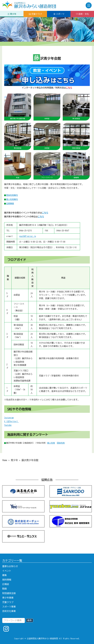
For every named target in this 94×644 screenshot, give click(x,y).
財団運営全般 (9, 593)
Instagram (9, 418)
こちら (45, 213)
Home (5, 460)
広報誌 (6, 584)
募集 (4, 575)
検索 (29, 620)
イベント (7, 571)
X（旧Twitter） (12, 421)
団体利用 (61, 443)
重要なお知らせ (10, 566)
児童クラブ (35, 14)
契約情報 (7, 580)
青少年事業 (8, 598)
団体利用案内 (12, 195)
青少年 (12, 14)
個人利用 (51, 443)
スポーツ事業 (9, 607)
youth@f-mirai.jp (28, 236)
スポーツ (59, 14)
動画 (4, 589)
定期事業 (10, 203)
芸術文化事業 (9, 611)
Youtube (8, 425)
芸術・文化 (82, 14)
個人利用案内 (12, 199)
